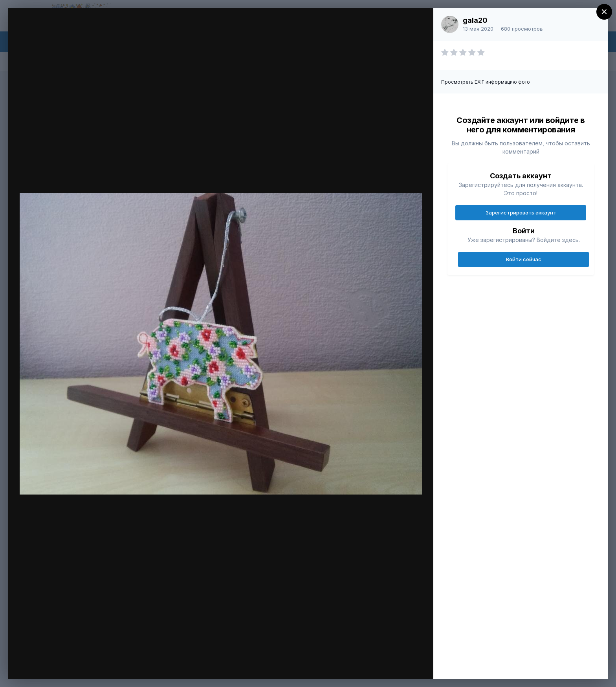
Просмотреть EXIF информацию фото (486, 82)
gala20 (475, 20)
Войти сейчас (524, 259)
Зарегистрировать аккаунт (521, 213)
